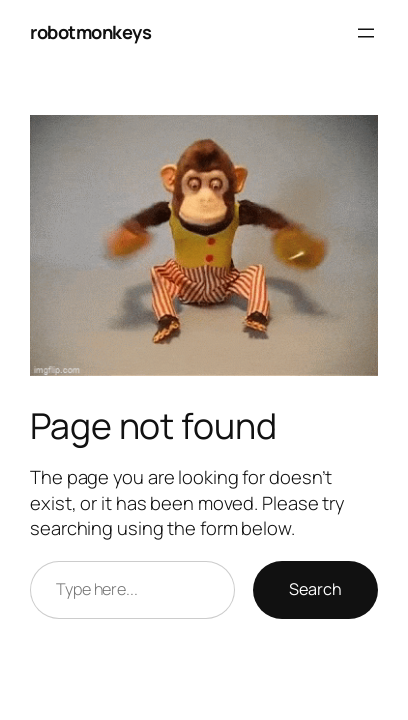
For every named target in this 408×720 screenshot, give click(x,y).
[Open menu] (366, 33)
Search (315, 589)
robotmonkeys (90, 32)
